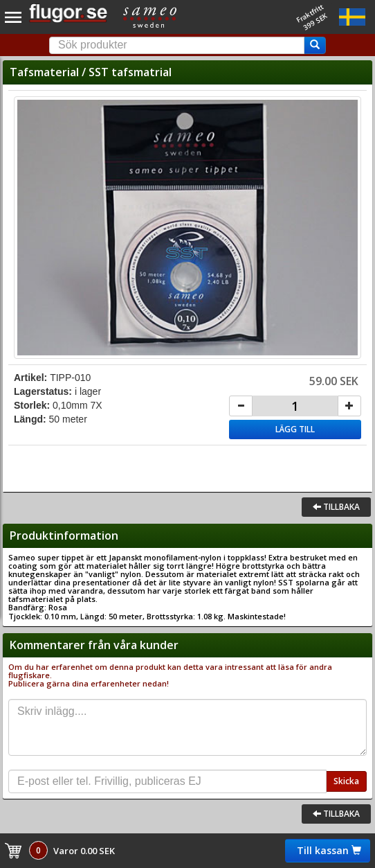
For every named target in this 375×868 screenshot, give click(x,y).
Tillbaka (336, 507)
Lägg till (295, 429)
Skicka (346, 781)
